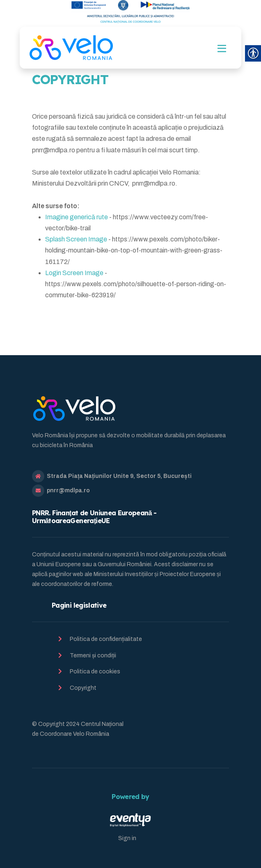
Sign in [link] (127, 838)
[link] (71, 48)
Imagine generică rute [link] (77, 217)
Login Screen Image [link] (74, 273)
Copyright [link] (83, 688)
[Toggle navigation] (222, 49)
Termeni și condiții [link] (93, 656)
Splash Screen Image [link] (76, 239)
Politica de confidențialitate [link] (106, 639)
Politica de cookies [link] (95, 672)
